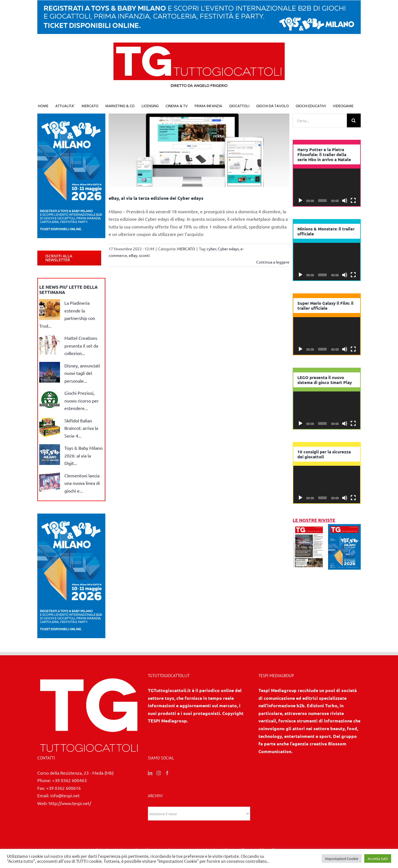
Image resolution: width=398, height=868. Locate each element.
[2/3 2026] (309, 528)
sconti (144, 255)
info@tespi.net (65, 795)
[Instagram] (159, 773)
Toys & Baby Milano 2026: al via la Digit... (83, 455)
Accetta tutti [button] (378, 858)
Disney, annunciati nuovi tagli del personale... (82, 373)
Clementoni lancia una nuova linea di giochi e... (82, 483)
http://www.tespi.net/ (70, 803)
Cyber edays (228, 249)
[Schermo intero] (353, 201)
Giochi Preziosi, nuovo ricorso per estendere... (82, 400)
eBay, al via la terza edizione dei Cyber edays (156, 198)
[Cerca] (354, 120)
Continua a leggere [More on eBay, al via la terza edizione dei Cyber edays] (273, 262)
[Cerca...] (320, 120)
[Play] (300, 201)
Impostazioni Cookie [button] (342, 858)
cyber (211, 249)
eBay (133, 255)
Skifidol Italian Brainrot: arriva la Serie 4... (81, 428)
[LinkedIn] (150, 773)
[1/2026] (344, 528)
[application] (327, 187)
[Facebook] (167, 773)
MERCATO (186, 249)
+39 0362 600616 (63, 788)
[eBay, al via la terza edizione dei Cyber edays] (199, 150)
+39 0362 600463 (70, 780)
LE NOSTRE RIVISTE (314, 520)
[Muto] (345, 201)
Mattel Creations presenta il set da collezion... (81, 345)
